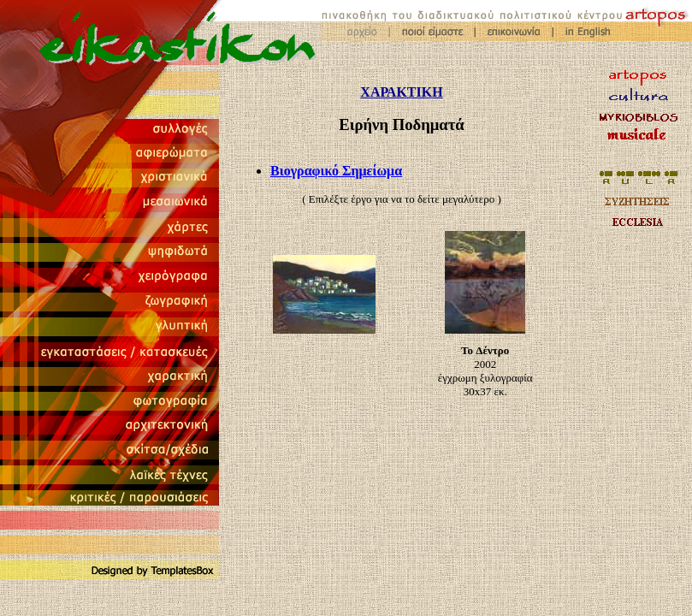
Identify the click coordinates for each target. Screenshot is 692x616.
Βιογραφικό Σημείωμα (336, 171)
